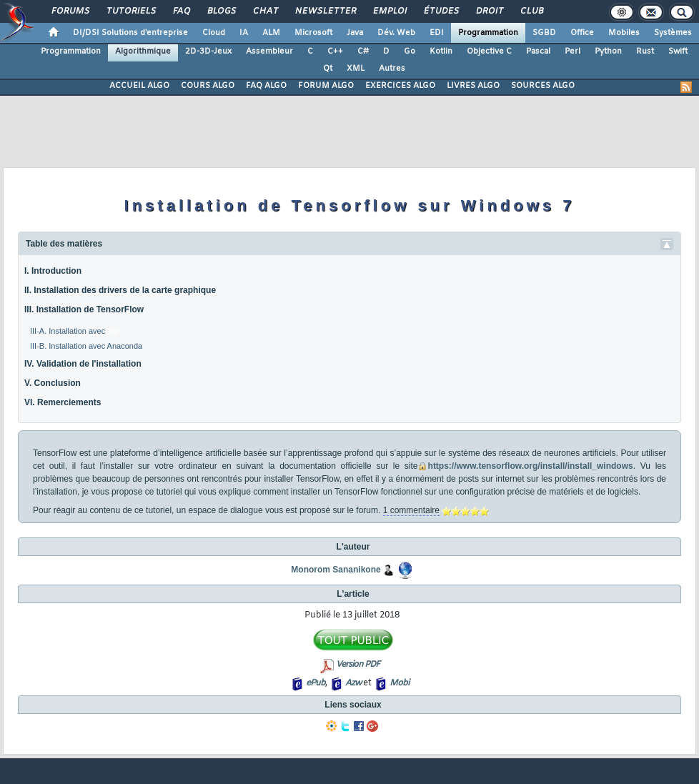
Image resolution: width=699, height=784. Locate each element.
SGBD (544, 33)
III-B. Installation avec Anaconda (86, 346)
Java (355, 33)
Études (441, 11)
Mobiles (624, 33)
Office (582, 33)
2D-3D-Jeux (208, 51)
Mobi (399, 683)
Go (410, 51)
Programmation (488, 33)
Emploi (389, 11)
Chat (265, 11)
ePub (316, 683)
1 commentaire (411, 510)
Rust (645, 51)
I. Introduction (53, 271)
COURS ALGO (208, 86)
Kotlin (441, 51)
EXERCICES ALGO (400, 86)
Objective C (489, 51)
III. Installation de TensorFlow (84, 309)
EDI (437, 33)
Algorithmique (143, 51)
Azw (353, 683)
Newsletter (325, 11)
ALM (271, 33)
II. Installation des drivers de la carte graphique (120, 290)
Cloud (214, 33)
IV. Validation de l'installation (83, 364)
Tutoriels (130, 11)
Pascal (538, 51)
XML (356, 69)
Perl (572, 51)
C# (363, 51)
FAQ (181, 11)
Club (531, 11)
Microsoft (313, 33)
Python (608, 51)
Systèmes (673, 33)
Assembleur (269, 51)
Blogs (221, 11)
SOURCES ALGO (543, 86)
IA (244, 33)
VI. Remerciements (63, 402)
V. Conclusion (53, 383)
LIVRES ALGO (473, 86)
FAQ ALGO (266, 86)
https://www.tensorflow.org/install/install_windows (531, 466)
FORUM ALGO (326, 86)
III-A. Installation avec (75, 331)
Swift (678, 51)
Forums (70, 11)
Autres (392, 69)
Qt (328, 69)
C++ (335, 51)
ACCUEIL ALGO (139, 86)
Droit (489, 11)
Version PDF (358, 665)
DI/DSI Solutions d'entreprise (130, 33)
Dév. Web (396, 33)
